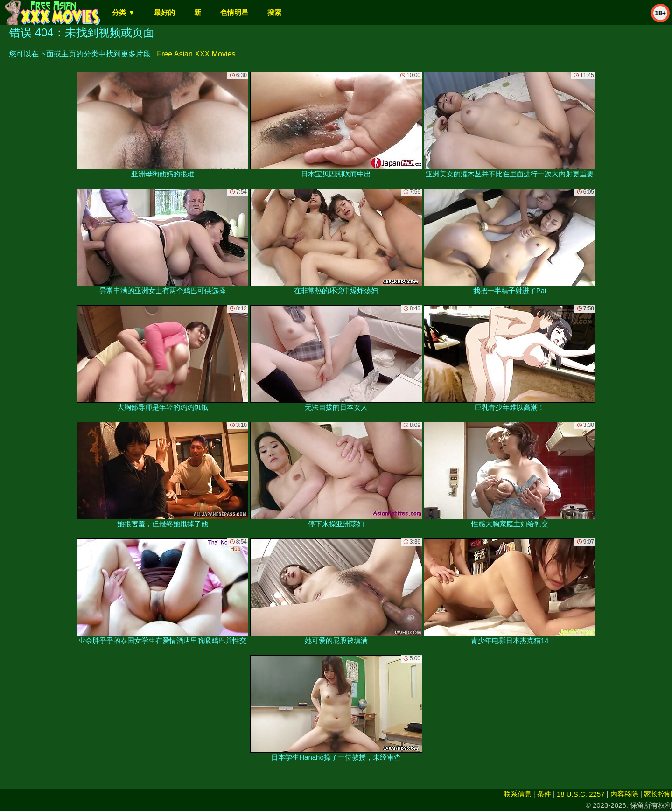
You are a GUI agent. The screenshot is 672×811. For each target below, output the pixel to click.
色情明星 (234, 12)
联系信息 (518, 794)
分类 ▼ (123, 12)
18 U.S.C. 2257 (581, 794)
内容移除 (624, 794)
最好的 (164, 12)
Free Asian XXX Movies (196, 54)
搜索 (274, 12)
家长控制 (658, 794)
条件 (544, 794)
